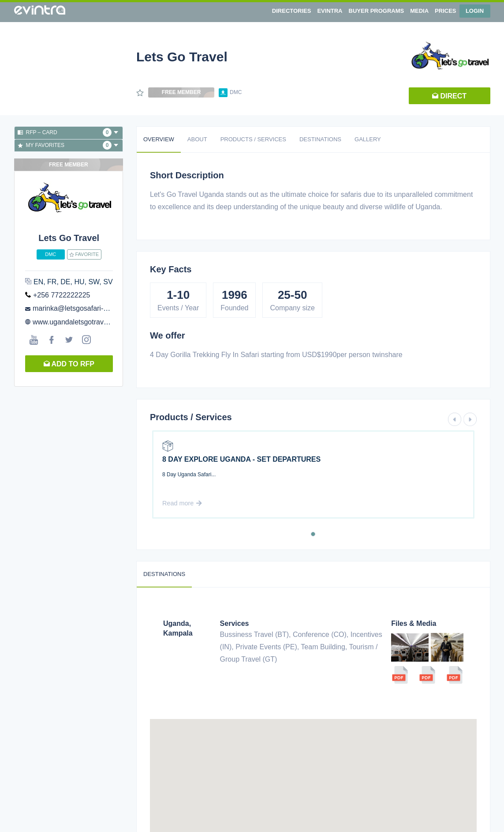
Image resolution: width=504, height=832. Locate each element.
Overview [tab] (159, 139)
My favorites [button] (68, 145)
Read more (182, 503)
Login (475, 11)
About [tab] (197, 139)
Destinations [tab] (320, 139)
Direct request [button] (449, 98)
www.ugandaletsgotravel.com (78, 322)
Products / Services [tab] (253, 139)
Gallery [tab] (368, 139)
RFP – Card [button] (68, 132)
